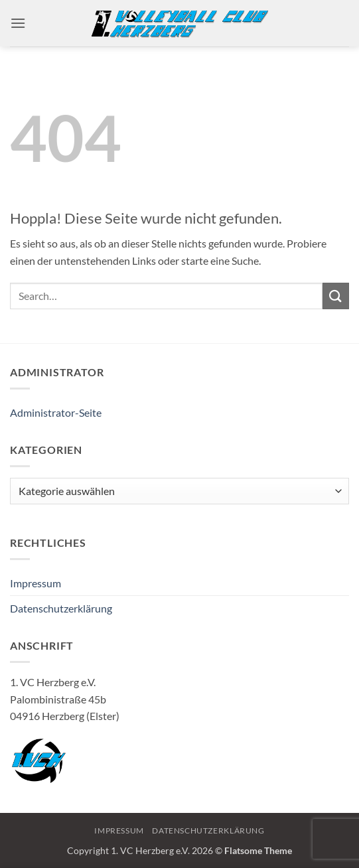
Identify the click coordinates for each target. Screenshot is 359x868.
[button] (18, 23)
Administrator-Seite (56, 412)
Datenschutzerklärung (61, 608)
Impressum (36, 583)
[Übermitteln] (336, 296)
